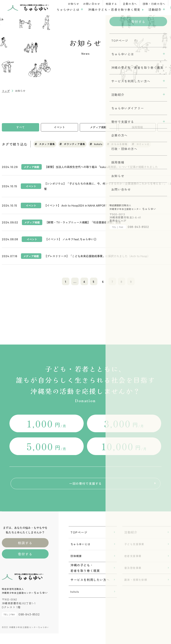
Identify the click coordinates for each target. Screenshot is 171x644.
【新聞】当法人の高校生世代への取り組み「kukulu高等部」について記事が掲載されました (105, 168)
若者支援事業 (133, 566)
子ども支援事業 (134, 554)
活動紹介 (155, 9)
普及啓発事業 (133, 578)
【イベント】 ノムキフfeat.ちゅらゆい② (72, 241)
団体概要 (76, 566)
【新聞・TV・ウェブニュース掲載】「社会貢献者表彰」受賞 (86, 224)
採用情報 (137, 128)
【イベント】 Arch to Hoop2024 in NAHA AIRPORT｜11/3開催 (85, 207)
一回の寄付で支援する (85, 490)
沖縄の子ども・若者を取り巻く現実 (114, 9)
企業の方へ (130, 4)
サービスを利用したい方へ (90, 590)
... (71, 284)
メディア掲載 (98, 128)
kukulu (75, 602)
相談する (111, 4)
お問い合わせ (92, 4)
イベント (59, 128)
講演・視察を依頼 (136, 590)
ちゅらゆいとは (68, 9)
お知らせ (74, 4)
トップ (6, 91)
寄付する (25, 564)
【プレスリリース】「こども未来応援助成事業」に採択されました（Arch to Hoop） (100, 258)
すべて (20, 128)
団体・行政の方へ (154, 4)
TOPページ (79, 543)
